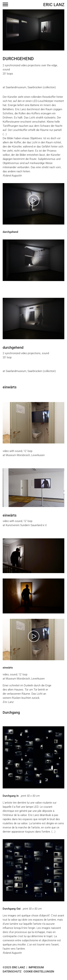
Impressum (36, 967)
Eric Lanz (54, 5)
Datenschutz (12, 972)
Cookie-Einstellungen (39, 972)
